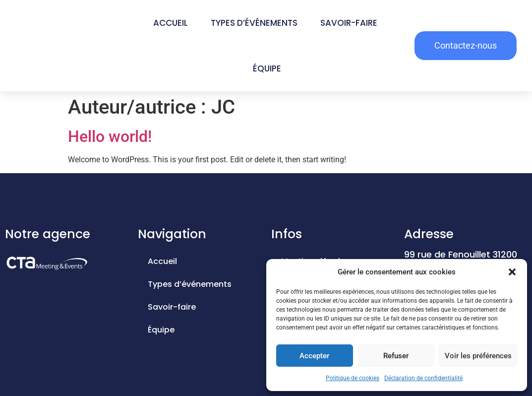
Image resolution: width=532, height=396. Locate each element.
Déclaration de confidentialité (423, 378)
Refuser (396, 356)
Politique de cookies (353, 378)
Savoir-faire (349, 23)
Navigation (172, 234)
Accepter (314, 356)
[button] (512, 272)
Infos (287, 234)
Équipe (267, 68)
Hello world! (110, 136)
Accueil (171, 23)
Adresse (429, 234)
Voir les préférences (478, 356)
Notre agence (48, 234)
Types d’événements (254, 23)
